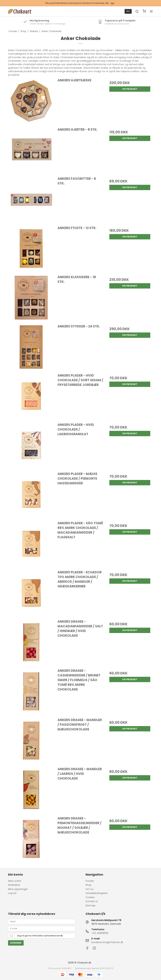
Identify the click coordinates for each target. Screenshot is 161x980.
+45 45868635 (100, 933)
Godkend (16, 943)
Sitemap (90, 905)
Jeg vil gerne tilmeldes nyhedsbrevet (40, 936)
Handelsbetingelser (97, 893)
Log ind (12, 893)
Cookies (90, 897)
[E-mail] (42, 928)
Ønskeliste (14, 885)
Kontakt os (92, 901)
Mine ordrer (15, 881)
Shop (88, 885)
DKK (128, 11)
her (113, 3)
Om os (89, 889)
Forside (90, 881)
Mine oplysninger (18, 889)
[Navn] (42, 921)
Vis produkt (130, 89)
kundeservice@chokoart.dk (107, 942)
